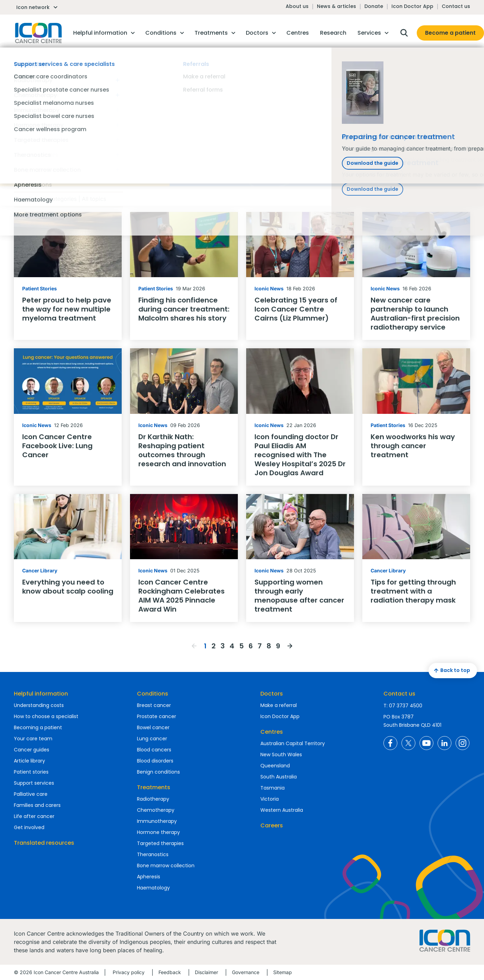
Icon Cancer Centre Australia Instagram (463, 743)
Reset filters (30, 125)
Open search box (404, 33)
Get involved (29, 827)
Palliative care (31, 794)
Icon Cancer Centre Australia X (408, 743)
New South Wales (281, 755)
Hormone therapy (158, 832)
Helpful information (41, 694)
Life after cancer (34, 816)
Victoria (270, 799)
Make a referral (279, 705)
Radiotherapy (153, 799)
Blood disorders (155, 761)
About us (297, 6)
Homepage (38, 33)
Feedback (170, 972)
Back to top (451, 671)
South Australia (279, 777)
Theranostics (153, 854)
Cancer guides (32, 750)
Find (360, 107)
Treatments (154, 787)
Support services (34, 783)
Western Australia (282, 810)
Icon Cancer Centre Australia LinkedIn (444, 743)
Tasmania (273, 788)
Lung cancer (152, 739)
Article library (29, 761)
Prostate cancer (157, 716)
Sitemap (283, 972)
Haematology (153, 888)
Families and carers (37, 805)
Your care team (33, 739)
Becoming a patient (38, 727)
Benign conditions (158, 772)
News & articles (336, 6)
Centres (272, 732)
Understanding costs (39, 705)
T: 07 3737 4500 (403, 706)
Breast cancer (154, 705)
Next (290, 646)
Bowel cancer (153, 727)
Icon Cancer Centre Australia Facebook (390, 743)
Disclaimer (206, 972)
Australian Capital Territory (293, 743)
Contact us (456, 6)
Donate (374, 6)
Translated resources (44, 843)
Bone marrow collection (166, 866)
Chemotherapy (156, 810)
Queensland (275, 766)
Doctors (272, 694)
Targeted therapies (160, 843)
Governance (246, 972)
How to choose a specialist (46, 716)
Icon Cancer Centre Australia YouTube (426, 743)
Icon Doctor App (412, 6)
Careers (272, 825)
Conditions (153, 694)
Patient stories (31, 772)
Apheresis (149, 877)
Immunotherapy (157, 821)
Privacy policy (129, 972)
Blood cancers (154, 750)
